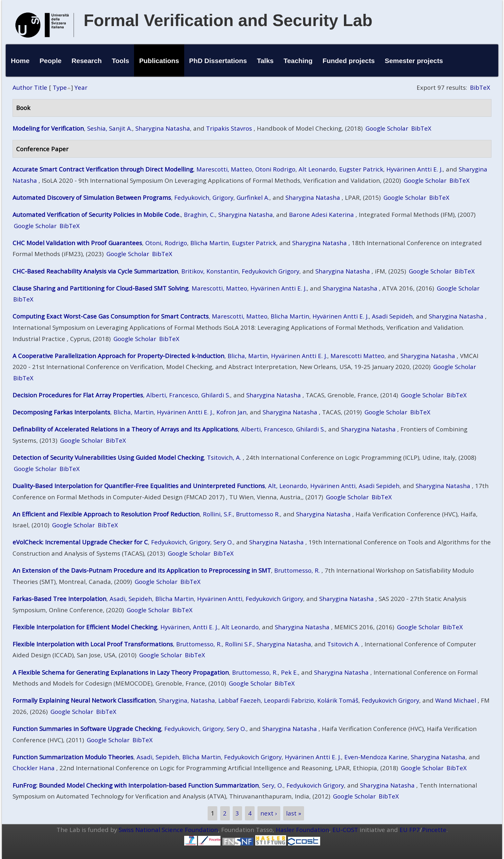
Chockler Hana (34, 768)
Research (87, 61)
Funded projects (349, 61)
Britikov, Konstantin (210, 271)
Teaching (298, 61)
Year (81, 87)
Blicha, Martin (248, 356)
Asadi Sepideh (392, 316)
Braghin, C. (199, 214)
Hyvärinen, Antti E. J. (189, 627)
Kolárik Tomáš (338, 700)
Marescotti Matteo (357, 356)
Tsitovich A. (343, 644)
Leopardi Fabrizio (289, 700)
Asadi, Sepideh (131, 599)
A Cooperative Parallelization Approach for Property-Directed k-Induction (118, 356)
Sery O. (223, 542)
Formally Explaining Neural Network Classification (84, 700)
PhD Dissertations (218, 61)
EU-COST (345, 830)
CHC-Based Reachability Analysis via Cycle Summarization (95, 271)
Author (22, 87)
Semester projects (414, 61)
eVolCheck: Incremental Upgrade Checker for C (80, 542)
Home (20, 61)
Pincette (434, 830)
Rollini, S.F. (218, 514)
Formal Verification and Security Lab (228, 20)
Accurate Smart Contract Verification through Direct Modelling (103, 169)
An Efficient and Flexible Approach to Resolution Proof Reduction (106, 514)
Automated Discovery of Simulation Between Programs (92, 197)
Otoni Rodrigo (275, 169)
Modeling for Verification (48, 128)
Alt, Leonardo (288, 486)
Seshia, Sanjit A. (110, 128)
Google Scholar (387, 128)
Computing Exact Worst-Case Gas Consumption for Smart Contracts (111, 316)
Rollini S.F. (239, 644)
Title (41, 87)
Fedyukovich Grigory (270, 271)
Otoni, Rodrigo (166, 243)
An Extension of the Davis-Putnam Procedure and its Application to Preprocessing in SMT (142, 570)
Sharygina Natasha (163, 128)
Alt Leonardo (317, 169)
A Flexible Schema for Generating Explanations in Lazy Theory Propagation (121, 672)
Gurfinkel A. (253, 197)
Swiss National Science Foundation (168, 830)
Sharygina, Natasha (187, 700)
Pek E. (289, 672)
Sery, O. (273, 785)
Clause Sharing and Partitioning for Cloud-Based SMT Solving (100, 288)
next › (269, 813)
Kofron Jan (231, 412)
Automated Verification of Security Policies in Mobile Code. (97, 214)
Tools (121, 61)
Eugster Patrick (361, 169)
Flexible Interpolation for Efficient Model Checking (85, 627)
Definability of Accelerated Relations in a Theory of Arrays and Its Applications (125, 429)
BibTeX (480, 87)
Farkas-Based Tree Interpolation (59, 599)
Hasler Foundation (302, 830)
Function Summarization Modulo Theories (73, 757)
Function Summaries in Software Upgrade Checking (87, 729)
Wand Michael (456, 700)
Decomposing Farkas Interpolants (61, 412)
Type (60, 87)
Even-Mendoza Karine (376, 757)
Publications (159, 61)
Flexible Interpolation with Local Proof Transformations (93, 644)
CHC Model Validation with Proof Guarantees (77, 243)
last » (294, 813)
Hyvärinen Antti (333, 486)
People (51, 61)
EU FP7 (410, 830)
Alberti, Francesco (172, 395)
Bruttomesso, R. (297, 570)
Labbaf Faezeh (239, 700)
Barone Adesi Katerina (321, 214)
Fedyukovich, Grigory (204, 197)
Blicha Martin (210, 243)
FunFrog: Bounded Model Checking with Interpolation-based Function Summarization (136, 785)
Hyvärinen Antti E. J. (414, 169)
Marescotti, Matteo (224, 169)
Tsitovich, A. (224, 457)
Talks (265, 61)
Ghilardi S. (216, 395)
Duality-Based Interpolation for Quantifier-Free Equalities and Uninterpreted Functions (139, 486)
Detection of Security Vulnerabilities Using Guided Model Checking (108, 457)
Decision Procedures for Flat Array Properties (78, 395)
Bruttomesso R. (258, 514)
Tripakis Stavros (229, 128)
